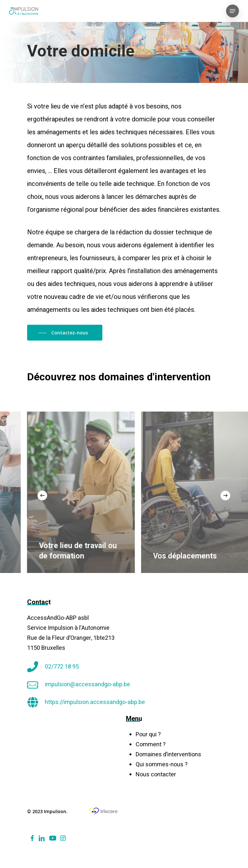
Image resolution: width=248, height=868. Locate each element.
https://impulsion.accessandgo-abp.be (95, 702)
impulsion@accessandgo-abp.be (88, 684)
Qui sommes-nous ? (162, 765)
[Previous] (42, 495)
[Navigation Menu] (232, 11)
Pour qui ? (148, 735)
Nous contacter (156, 775)
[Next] (225, 495)
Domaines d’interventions (168, 755)
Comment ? (151, 745)
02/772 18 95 (62, 667)
